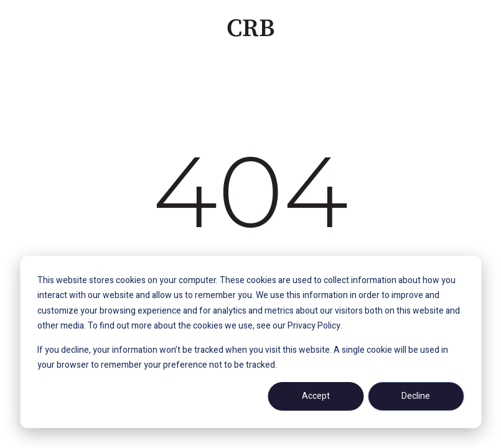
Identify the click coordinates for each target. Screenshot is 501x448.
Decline (416, 396)
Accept (316, 396)
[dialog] (250, 342)
